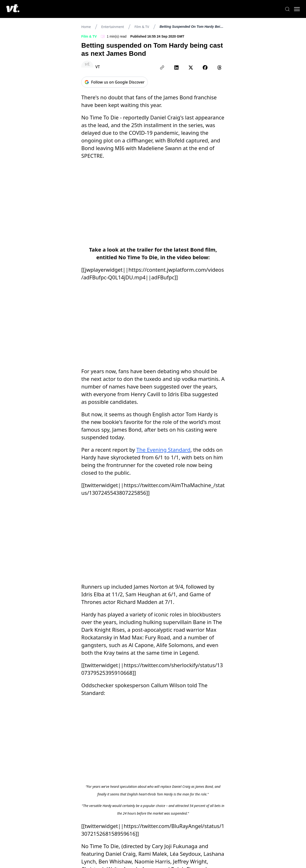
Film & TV (142, 27)
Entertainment (113, 27)
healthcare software (105, 701)
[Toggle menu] (292, 9)
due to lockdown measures (125, 659)
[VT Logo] (18, 9)
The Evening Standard (164, 373)
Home (86, 27)
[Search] (282, 9)
